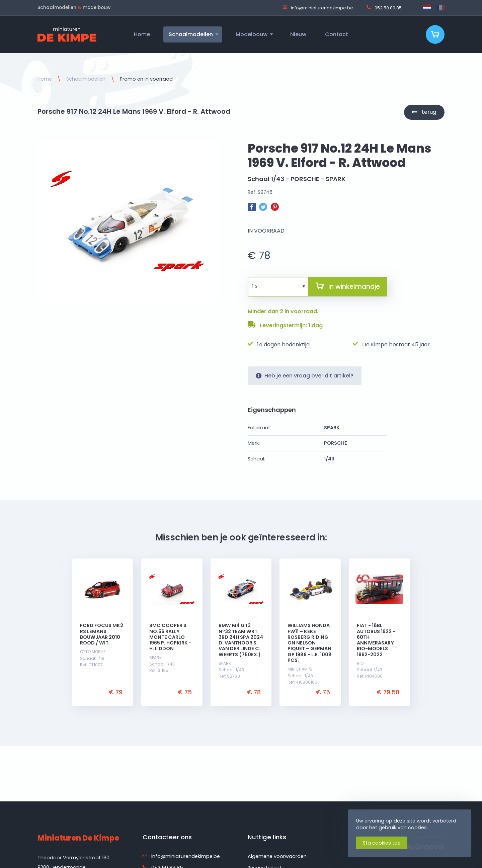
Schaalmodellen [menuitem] (191, 34)
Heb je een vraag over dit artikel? (305, 379)
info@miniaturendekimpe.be (318, 8)
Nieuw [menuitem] (298, 34)
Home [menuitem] (142, 34)
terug (429, 112)
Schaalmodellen (86, 79)
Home (45, 79)
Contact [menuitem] (337, 34)
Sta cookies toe (382, 843)
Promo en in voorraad (146, 79)
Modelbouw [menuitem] (252, 34)
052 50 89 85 (384, 8)
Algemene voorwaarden (277, 856)
